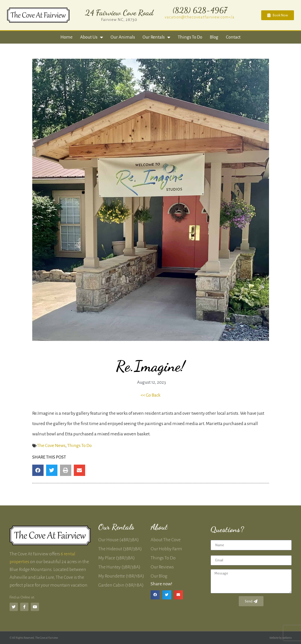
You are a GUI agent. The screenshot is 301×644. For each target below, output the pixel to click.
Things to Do (190, 37)
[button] (38, 470)
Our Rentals (156, 37)
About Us (92, 37)
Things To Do (79, 446)
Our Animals (123, 37)
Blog (214, 37)
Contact (233, 37)
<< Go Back (150, 395)
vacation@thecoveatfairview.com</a (200, 17)
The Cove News (51, 446)
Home (66, 37)
